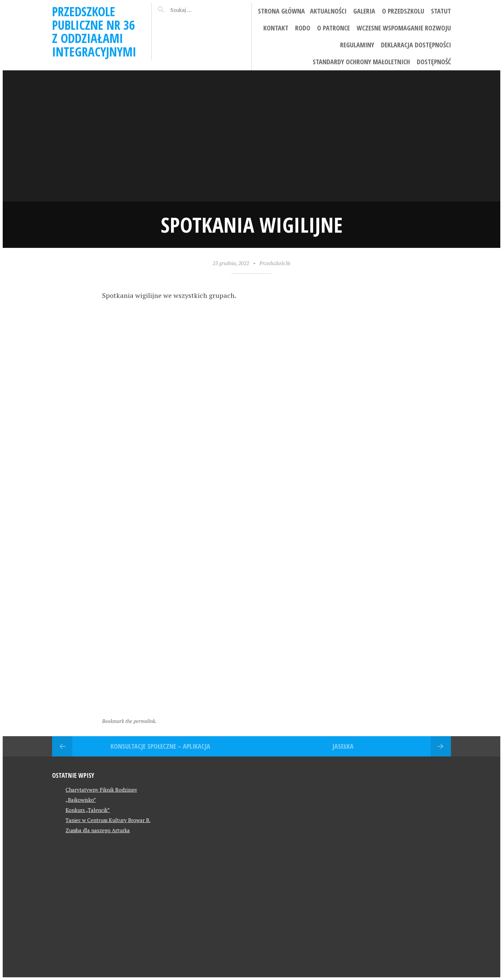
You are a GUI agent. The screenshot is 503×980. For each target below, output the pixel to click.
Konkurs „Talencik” (88, 810)
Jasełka (343, 746)
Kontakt (276, 28)
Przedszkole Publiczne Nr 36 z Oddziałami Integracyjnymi (94, 31)
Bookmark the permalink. (129, 721)
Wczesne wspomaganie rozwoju (404, 28)
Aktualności (328, 11)
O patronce (333, 28)
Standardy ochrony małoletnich (361, 62)
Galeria (364, 11)
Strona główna (281, 11)
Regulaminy (357, 45)
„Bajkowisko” (81, 800)
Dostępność (434, 62)
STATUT (441, 11)
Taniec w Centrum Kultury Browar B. (108, 820)
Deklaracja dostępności (416, 45)
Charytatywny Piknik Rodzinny (101, 790)
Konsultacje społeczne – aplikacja (160, 746)
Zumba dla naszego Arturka (98, 830)
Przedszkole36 (275, 263)
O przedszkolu (403, 11)
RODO (303, 28)
